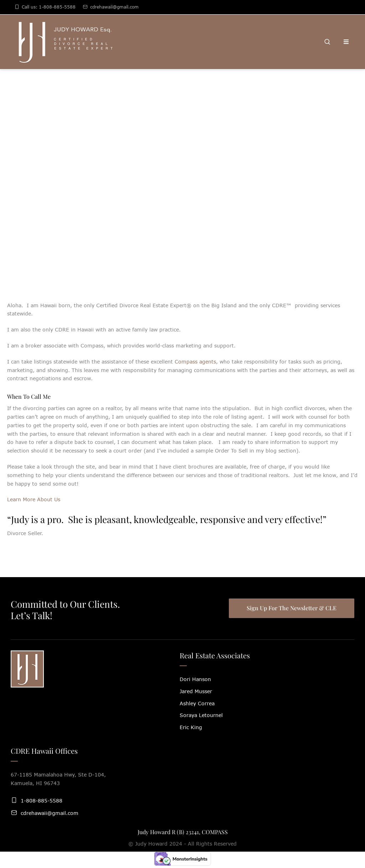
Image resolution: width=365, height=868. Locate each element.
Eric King (191, 727)
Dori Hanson (195, 679)
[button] (345, 836)
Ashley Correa (197, 703)
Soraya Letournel (201, 715)
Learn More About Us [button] (34, 499)
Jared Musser (196, 691)
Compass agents (195, 362)
